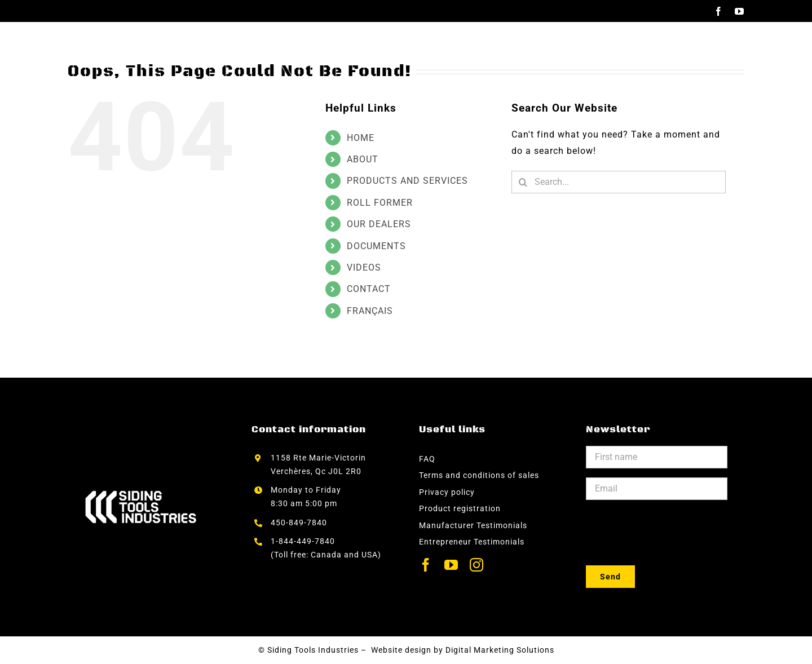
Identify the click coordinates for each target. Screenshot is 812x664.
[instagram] (477, 565)
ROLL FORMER (380, 203)
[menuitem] (697, 45)
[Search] (523, 182)
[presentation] (672, 531)
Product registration (460, 508)
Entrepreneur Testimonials (472, 542)
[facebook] (426, 565)
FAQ (427, 459)
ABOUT (363, 159)
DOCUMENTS (376, 246)
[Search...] (619, 182)
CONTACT (369, 289)
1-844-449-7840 (304, 541)
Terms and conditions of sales (479, 475)
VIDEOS (364, 267)
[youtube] (451, 565)
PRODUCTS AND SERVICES (407, 181)
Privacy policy (447, 492)
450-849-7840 (299, 523)
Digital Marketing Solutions (500, 650)
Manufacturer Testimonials (473, 525)
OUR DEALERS (379, 224)
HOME (361, 138)
